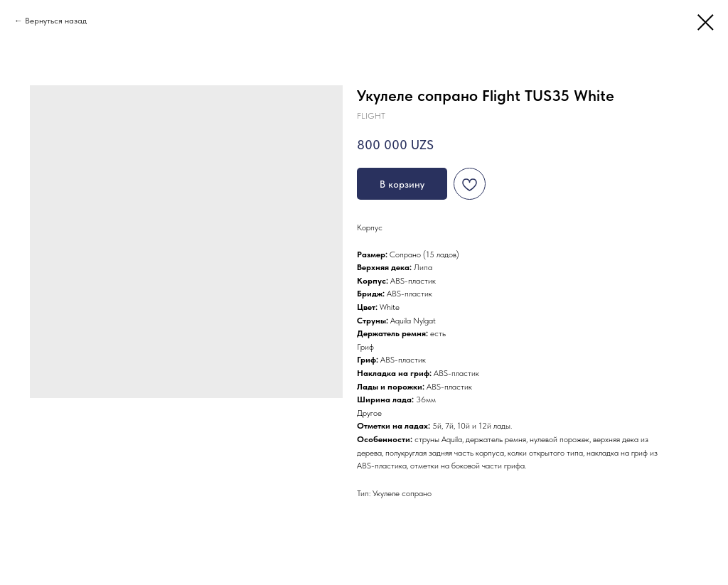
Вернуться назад (56, 21)
